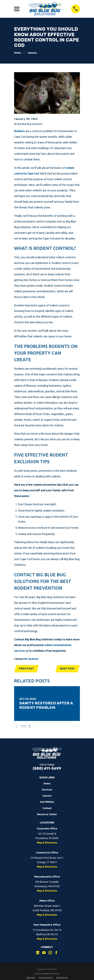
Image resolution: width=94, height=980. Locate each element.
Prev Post (27, 669)
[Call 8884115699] (76, 9)
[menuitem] (31, 978)
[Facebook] (56, 953)
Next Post (67, 669)
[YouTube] (44, 953)
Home (47, 784)
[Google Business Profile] (38, 953)
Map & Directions (47, 843)
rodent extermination (58, 645)
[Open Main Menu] (17, 9)
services (19, 651)
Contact (47, 808)
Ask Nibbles (47, 802)
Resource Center (47, 814)
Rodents (19, 131)
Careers (47, 796)
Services (47, 790)
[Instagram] (50, 953)
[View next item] (29, 726)
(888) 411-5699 (47, 769)
